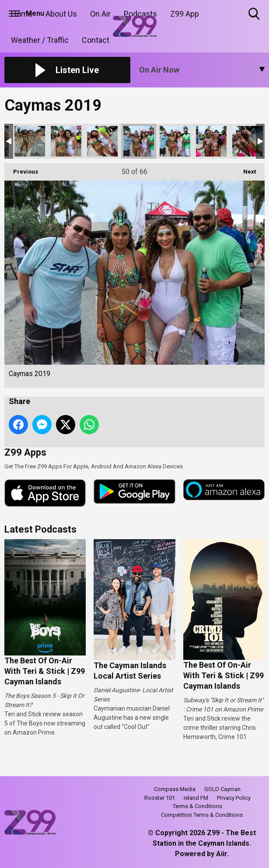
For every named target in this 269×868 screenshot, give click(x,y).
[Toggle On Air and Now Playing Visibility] (202, 70)
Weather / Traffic (40, 40)
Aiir (222, 854)
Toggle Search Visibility (255, 14)
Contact (96, 40)
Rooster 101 (160, 798)
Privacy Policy (234, 798)
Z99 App (185, 14)
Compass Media (175, 789)
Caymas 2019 (30, 141)
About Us (61, 14)
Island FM (196, 798)
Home (22, 14)
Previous (21, 169)
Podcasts (140, 14)
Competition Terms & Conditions (202, 815)
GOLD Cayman (222, 789)
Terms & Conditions (197, 806)
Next (245, 169)
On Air (100, 14)
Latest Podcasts (40, 529)
